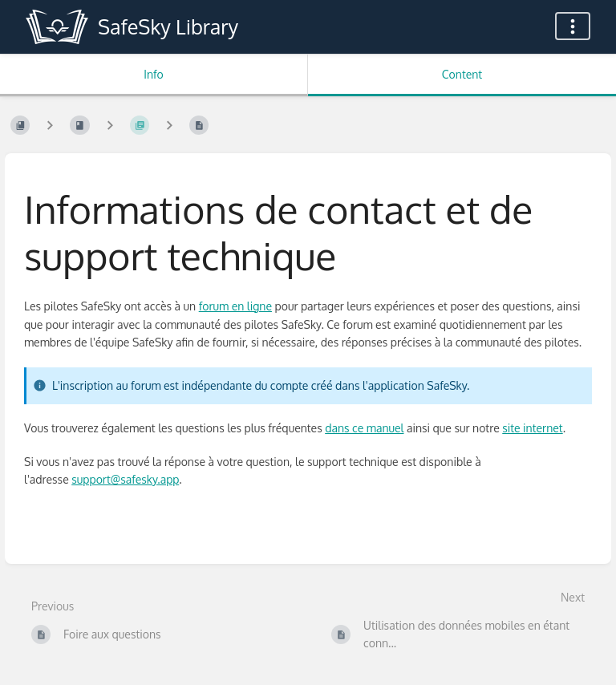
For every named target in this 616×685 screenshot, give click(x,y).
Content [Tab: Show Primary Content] (462, 74)
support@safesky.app (125, 479)
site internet (532, 428)
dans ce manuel (364, 428)
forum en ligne (235, 306)
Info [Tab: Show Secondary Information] (154, 74)
